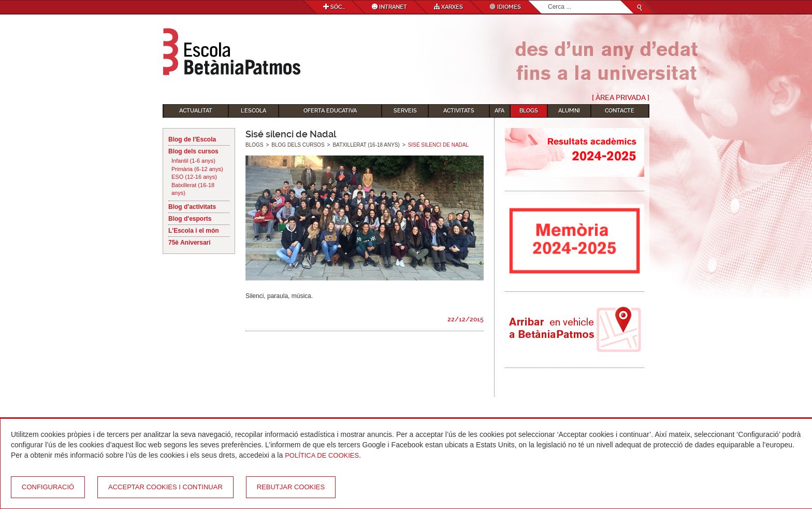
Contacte (620, 111)
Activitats (459, 111)
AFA (499, 111)
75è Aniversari (190, 243)
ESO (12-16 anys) (194, 177)
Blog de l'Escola (192, 139)
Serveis (405, 111)
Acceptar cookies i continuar (165, 487)
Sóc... (334, 7)
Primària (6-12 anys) (197, 169)
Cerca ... (548, 1)
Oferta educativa (330, 111)
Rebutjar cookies (291, 487)
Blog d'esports (190, 219)
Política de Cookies (322, 455)
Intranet (389, 7)
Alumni (569, 111)
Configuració (48, 487)
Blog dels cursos (193, 151)
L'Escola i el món (194, 231)
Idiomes (505, 7)
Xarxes (448, 7)
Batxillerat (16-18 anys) (193, 189)
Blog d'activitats (192, 207)
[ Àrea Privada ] (621, 97)
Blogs (529, 111)
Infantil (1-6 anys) (193, 161)
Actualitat (196, 111)
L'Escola (253, 111)
